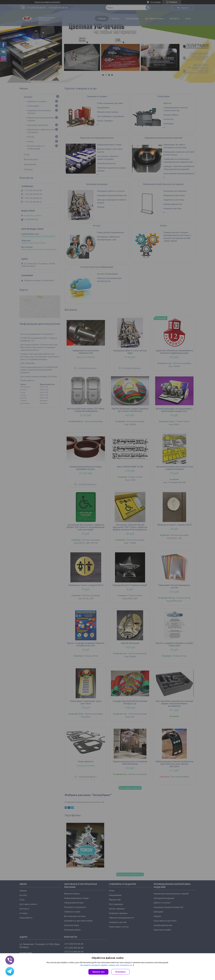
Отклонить (121, 972)
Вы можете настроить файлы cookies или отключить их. (106, 965)
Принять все (98, 972)
